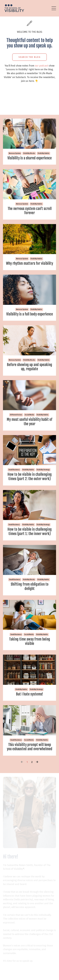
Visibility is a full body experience (30, 314)
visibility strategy (43, 470)
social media (29, 415)
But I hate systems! (29, 694)
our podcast (41, 66)
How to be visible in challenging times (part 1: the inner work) (30, 532)
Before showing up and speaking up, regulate (29, 367)
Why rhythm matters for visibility (29, 263)
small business (14, 470)
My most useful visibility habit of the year (29, 422)
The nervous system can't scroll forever (30, 211)
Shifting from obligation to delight (30, 586)
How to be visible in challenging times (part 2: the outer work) (30, 477)
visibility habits (44, 153)
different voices (16, 415)
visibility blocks (29, 153)
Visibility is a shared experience (30, 158)
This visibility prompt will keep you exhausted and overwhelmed (30, 747)
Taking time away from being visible (30, 641)
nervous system (15, 153)
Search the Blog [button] (29, 57)
